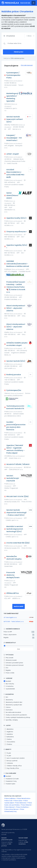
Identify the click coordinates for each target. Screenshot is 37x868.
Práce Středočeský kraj (14, 810)
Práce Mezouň (10, 807)
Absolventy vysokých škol (13, 705)
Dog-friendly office (12, 768)
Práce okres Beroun (11, 809)
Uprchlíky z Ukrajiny (11, 720)
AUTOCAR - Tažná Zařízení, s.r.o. (14, 622)
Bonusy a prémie (11, 761)
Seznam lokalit (23, 838)
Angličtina (9, 732)
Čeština (8, 739)
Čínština (8, 744)
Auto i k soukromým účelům (15, 758)
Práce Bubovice (21, 803)
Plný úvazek (8, 658)
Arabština (9, 734)
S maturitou (9, 686)
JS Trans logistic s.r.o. (10, 617)
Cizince (7, 707)
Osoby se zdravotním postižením (15, 715)
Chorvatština (10, 742)
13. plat (8, 753)
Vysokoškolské (9, 689)
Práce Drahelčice (22, 807)
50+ (6, 697)
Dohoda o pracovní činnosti (14, 665)
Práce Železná (26, 805)
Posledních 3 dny (10, 781)
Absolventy (8, 700)
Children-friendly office (13, 766)
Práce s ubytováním (10, 635)
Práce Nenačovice (23, 798)
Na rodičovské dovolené (12, 712)
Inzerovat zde (25, 3)
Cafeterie (9, 763)
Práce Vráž (8, 801)
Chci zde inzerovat (27, 65)
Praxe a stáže (9, 673)
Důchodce (8, 710)
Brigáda (6, 638)
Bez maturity (9, 684)
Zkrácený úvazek (10, 660)
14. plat (8, 756)
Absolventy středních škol (13, 702)
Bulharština (9, 737)
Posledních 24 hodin (11, 779)
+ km (29, 36)
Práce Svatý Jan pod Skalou (18, 804)
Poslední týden (9, 784)
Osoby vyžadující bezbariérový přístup (17, 717)
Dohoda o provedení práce (13, 663)
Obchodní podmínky (8, 833)
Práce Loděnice (10, 798)
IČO (6, 668)
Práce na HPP (8, 632)
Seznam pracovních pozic (7, 839)
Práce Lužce (18, 801)
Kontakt (4, 835)
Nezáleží (7, 681)
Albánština (9, 729)
